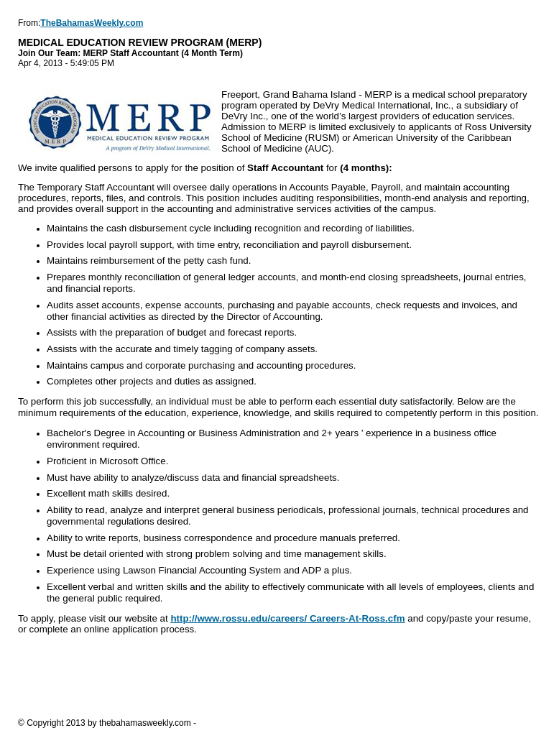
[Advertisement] (279, 676)
